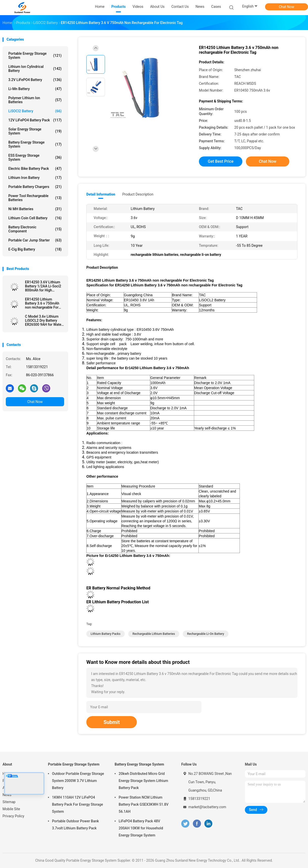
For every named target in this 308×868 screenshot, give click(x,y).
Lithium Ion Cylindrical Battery (35, 69)
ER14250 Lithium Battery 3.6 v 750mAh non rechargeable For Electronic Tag (42, 303)
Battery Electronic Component (35, 229)
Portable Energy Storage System (35, 56)
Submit (112, 722)
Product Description (138, 194)
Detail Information (101, 194)
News (7, 795)
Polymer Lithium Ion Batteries (35, 100)
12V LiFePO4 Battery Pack (35, 120)
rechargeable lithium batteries (154, 634)
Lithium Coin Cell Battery (35, 218)
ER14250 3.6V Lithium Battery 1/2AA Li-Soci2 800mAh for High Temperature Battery (43, 286)
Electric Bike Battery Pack (35, 169)
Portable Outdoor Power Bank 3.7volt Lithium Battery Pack (75, 825)
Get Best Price (221, 161)
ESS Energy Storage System (35, 157)
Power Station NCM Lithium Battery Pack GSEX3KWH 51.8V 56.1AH (144, 804)
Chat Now (287, 7)
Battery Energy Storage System (35, 144)
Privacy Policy (13, 816)
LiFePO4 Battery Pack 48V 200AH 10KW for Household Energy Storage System (141, 828)
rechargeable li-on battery (206, 634)
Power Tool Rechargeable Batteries (35, 198)
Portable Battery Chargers (35, 187)
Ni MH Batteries (35, 209)
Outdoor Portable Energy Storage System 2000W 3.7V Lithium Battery (78, 781)
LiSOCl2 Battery (35, 111)
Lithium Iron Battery (35, 178)
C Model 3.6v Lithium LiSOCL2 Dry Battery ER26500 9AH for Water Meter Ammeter (44, 320)
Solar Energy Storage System (35, 131)
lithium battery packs (106, 634)
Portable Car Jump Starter (35, 240)
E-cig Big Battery (35, 249)
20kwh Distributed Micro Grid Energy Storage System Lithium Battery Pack (143, 781)
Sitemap (9, 802)
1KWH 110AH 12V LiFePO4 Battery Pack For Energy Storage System (78, 804)
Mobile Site (11, 809)
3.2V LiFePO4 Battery (35, 80)
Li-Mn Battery (35, 89)
